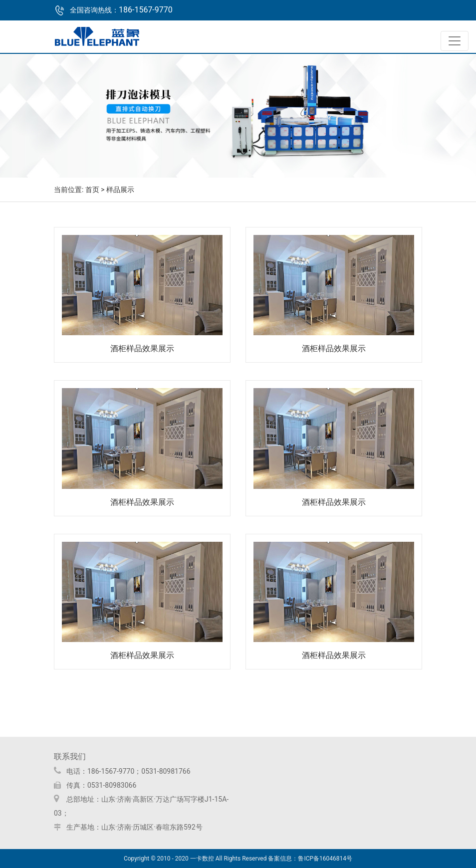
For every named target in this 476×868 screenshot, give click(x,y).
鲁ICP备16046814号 (325, 859)
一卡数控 (202, 859)
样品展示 (120, 190)
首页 (92, 190)
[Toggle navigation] (455, 41)
